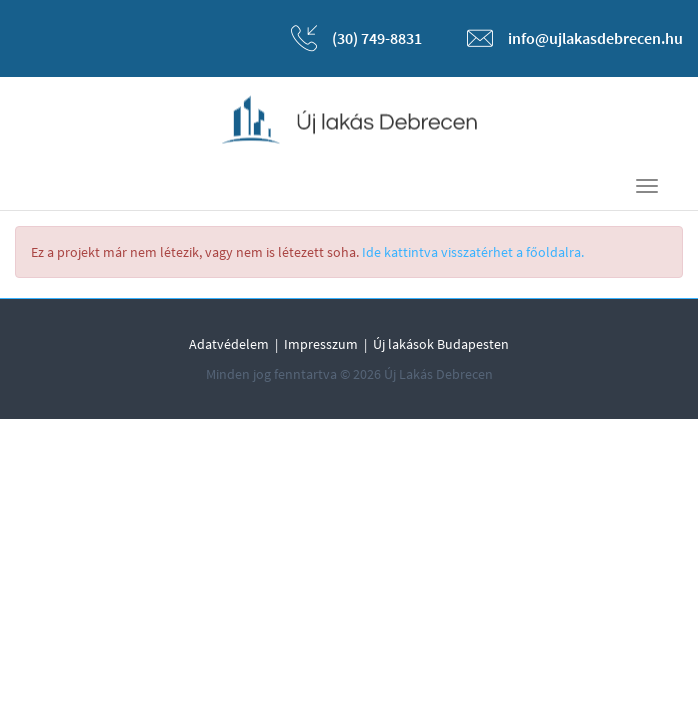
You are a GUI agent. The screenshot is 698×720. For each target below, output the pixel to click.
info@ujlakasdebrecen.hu (595, 38)
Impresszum (321, 344)
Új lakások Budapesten (441, 344)
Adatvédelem (229, 344)
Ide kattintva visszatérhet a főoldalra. (473, 252)
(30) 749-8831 (377, 38)
